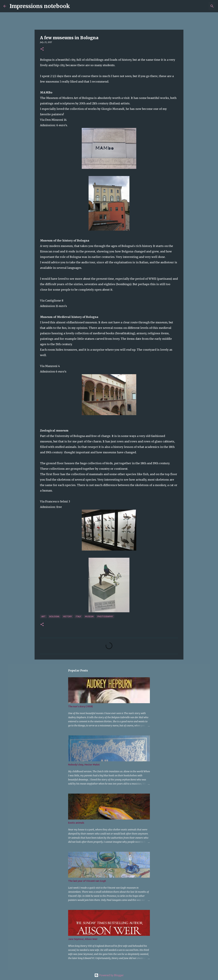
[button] (42, 49)
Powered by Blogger (109, 975)
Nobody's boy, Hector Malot (84, 765)
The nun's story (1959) (80, 706)
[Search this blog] (197, 6)
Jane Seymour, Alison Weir (83, 939)
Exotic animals (76, 823)
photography (105, 616)
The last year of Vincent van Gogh (87, 881)
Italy (78, 616)
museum (89, 616)
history (68, 616)
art (43, 616)
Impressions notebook (40, 6)
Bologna (54, 616)
